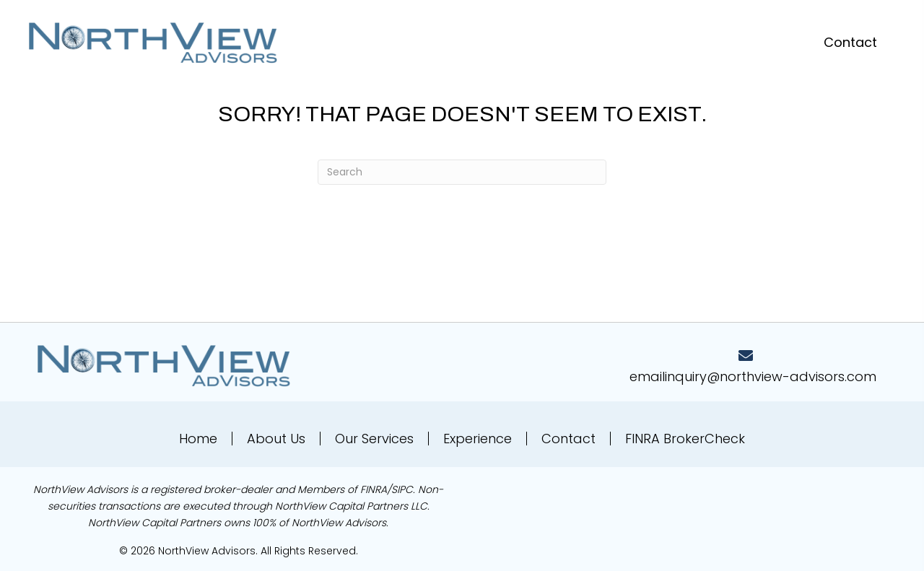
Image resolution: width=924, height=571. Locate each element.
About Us (276, 439)
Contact (568, 439)
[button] (850, 42)
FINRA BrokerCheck (685, 439)
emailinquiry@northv (696, 376)
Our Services (374, 439)
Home (198, 439)
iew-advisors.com (819, 376)
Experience (478, 439)
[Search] (462, 172)
